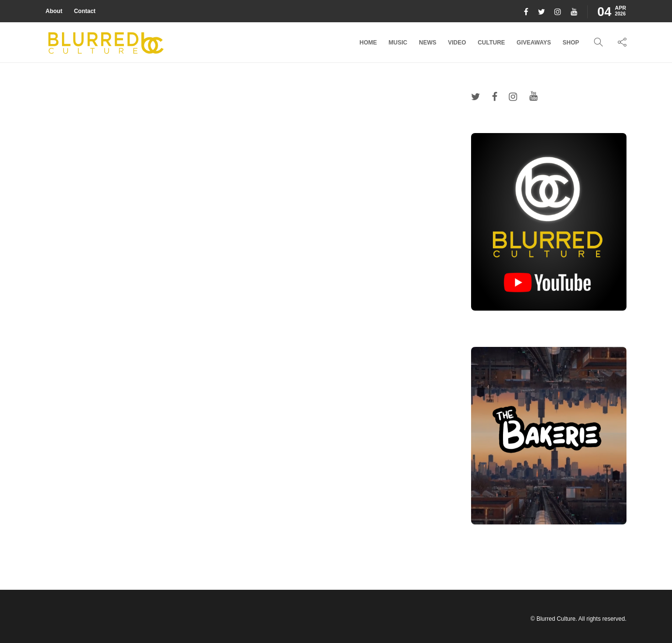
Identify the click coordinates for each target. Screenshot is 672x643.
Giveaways (534, 43)
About (54, 11)
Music (398, 43)
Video (457, 43)
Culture (491, 43)
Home (368, 43)
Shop (571, 43)
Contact (85, 11)
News (428, 43)
